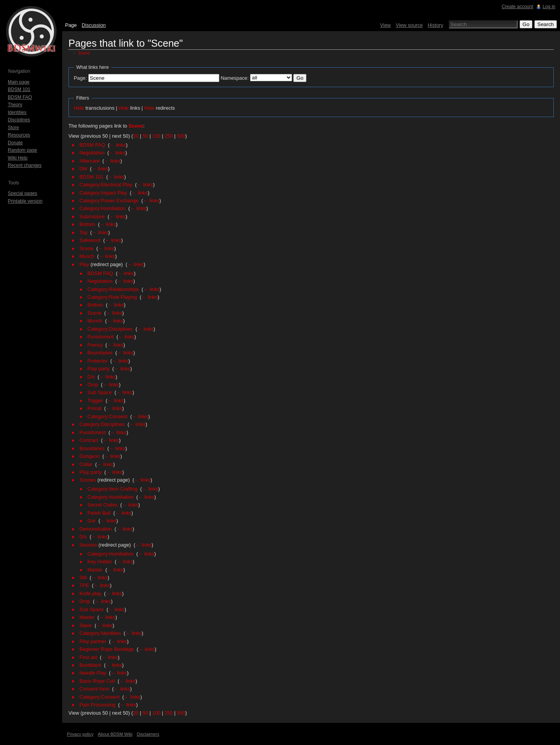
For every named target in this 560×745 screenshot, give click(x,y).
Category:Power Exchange (109, 201)
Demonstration (95, 529)
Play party (99, 369)
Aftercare (89, 161)
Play (84, 264)
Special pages (22, 193)
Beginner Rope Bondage (107, 649)
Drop (93, 385)
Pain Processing (97, 705)
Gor (92, 521)
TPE (84, 585)
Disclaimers (148, 734)
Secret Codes (103, 505)
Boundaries (100, 353)
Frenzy (95, 345)
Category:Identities (100, 633)
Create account (517, 7)
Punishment (101, 337)
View (385, 25)
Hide (79, 108)
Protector (98, 361)
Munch (87, 256)
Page (71, 25)
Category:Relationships (113, 289)
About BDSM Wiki (115, 734)
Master (95, 570)
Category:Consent (108, 416)
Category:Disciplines (110, 329)
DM (83, 169)
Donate (15, 143)
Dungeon (89, 456)
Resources (19, 135)
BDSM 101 (91, 177)
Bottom (87, 224)
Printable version (25, 201)
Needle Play (93, 673)
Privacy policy (80, 734)
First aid (88, 657)
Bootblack (90, 665)
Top (83, 232)
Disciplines (19, 120)
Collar (86, 464)
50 (145, 136)
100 (156, 136)
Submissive (92, 216)
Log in (549, 7)
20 (136, 136)
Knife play (90, 593)
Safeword (90, 240)
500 (181, 136)
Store (13, 128)
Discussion (94, 25)
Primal (94, 408)
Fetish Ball (99, 513)
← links (118, 145)
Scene (84, 53)
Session (88, 545)
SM (83, 578)
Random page (22, 150)
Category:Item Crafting (113, 489)
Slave (86, 625)
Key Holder (100, 562)
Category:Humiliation (102, 208)
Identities (17, 112)
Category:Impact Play (103, 193)
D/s (91, 377)
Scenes (88, 480)
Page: (80, 78)
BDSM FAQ (92, 145)
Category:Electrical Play (106, 185)
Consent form (94, 689)
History (436, 25)
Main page (19, 82)
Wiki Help (18, 158)
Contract (89, 440)
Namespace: (234, 78)
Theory (15, 105)
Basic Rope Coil (97, 681)
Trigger (95, 401)
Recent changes (25, 165)
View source (409, 25)
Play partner (93, 641)
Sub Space (100, 392)
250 (169, 136)
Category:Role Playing (112, 297)
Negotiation (92, 153)
